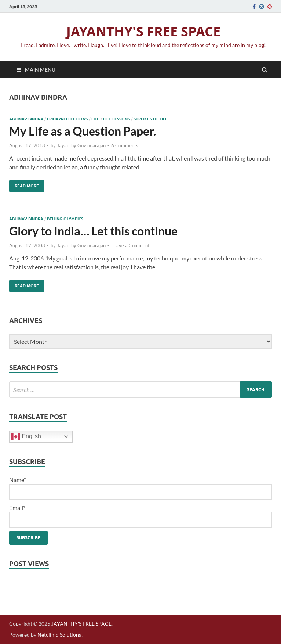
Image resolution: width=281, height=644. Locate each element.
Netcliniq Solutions (59, 635)
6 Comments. (125, 145)
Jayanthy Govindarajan (81, 145)
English (26, 437)
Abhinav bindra (26, 119)
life (95, 119)
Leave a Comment (130, 245)
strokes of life (151, 119)
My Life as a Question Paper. (83, 131)
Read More (24, 184)
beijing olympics (65, 219)
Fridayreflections (67, 119)
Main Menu (40, 70)
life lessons (116, 119)
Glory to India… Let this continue (93, 231)
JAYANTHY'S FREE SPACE (143, 31)
